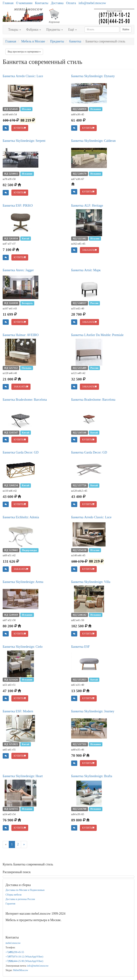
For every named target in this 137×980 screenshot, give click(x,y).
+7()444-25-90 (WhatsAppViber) (24, 961)
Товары (15, 30)
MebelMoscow (21, 970)
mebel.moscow (13, 943)
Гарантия (10, 904)
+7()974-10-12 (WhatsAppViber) (24, 957)
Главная (8, 3)
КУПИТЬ (20, 128)
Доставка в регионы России (20, 899)
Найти (126, 29)
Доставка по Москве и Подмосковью (25, 890)
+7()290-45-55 (15, 952)
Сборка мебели (14, 895)
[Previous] (6, 844)
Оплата (71, 3)
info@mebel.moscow (92, 3)
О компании (24, 3)
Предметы (54, 30)
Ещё (72, 30)
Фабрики (34, 30)
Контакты (42, 3)
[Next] (24, 844)
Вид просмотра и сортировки (24, 52)
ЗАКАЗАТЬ (90, 250)
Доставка (57, 3)
